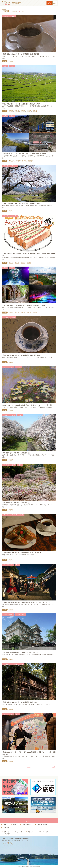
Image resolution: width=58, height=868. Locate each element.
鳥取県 (29, 313)
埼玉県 (17, 111)
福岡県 (11, 111)
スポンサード (27, 825)
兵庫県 (17, 313)
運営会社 (30, 832)
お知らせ (6, 832)
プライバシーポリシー (45, 832)
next (52, 767)
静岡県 (23, 111)
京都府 (11, 61)
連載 (15, 825)
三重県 (35, 111)
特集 (5, 825)
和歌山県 (12, 161)
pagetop (29, 821)
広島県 (23, 313)
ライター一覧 (18, 832)
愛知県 (17, 263)
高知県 (35, 313)
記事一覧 (49, 4)
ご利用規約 (7, 834)
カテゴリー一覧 (43, 825)
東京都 (31, 161)
